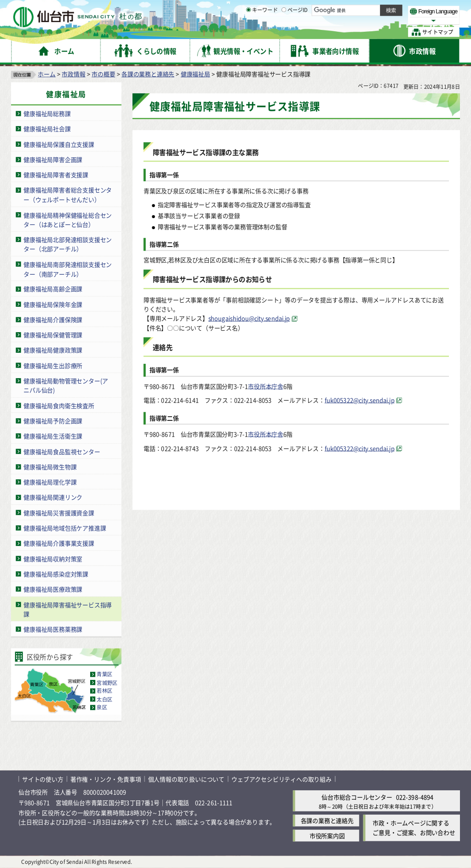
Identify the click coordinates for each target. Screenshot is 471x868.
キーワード (262, 32)
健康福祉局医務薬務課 (53, 629)
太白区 (104, 699)
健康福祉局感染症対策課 (56, 574)
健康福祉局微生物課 (50, 467)
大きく (354, 20)
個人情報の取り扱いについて (186, 779)
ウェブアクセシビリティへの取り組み (281, 779)
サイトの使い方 (43, 779)
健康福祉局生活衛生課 (53, 436)
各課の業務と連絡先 (148, 74)
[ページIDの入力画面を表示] (284, 32)
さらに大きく (384, 20)
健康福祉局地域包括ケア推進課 (65, 528)
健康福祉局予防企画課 (53, 421)
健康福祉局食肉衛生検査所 (59, 405)
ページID (295, 32)
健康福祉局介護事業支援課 (59, 543)
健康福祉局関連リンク (53, 497)
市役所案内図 (327, 836)
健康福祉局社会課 (47, 129)
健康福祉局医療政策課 (53, 589)
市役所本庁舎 (266, 386)
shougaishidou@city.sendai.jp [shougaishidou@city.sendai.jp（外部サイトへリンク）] (249, 319)
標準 (368, 10)
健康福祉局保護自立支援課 (59, 144)
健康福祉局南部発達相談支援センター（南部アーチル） (68, 269)
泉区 (102, 707)
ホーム (46, 74)
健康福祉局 (195, 74)
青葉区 (104, 674)
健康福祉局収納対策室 (53, 559)
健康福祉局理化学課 (50, 482)
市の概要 (103, 74)
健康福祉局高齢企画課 (53, 289)
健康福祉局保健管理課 (53, 335)
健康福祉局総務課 (47, 113)
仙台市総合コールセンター (357, 797)
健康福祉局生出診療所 (53, 365)
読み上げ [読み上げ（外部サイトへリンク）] (302, 9)
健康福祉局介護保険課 (53, 319)
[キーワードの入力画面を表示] (248, 32)
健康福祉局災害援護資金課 (59, 513)
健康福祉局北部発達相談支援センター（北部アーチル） (68, 244)
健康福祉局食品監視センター (62, 451)
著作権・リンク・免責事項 (106, 779)
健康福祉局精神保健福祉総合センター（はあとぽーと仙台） (68, 219)
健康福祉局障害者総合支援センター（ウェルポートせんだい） (68, 195)
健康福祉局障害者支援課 (56, 175)
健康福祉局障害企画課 (53, 159)
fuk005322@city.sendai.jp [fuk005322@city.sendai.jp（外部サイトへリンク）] (360, 400)
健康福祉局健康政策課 (53, 350)
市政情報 (73, 74)
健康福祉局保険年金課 (53, 304)
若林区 (104, 691)
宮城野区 (107, 683)
